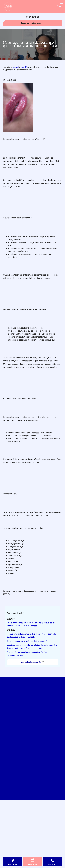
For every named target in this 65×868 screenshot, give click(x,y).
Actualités (24, 67)
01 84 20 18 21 (33, 17)
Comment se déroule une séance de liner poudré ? (27, 641)
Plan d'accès (13, 864)
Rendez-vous (32, 864)
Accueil (16, 67)
